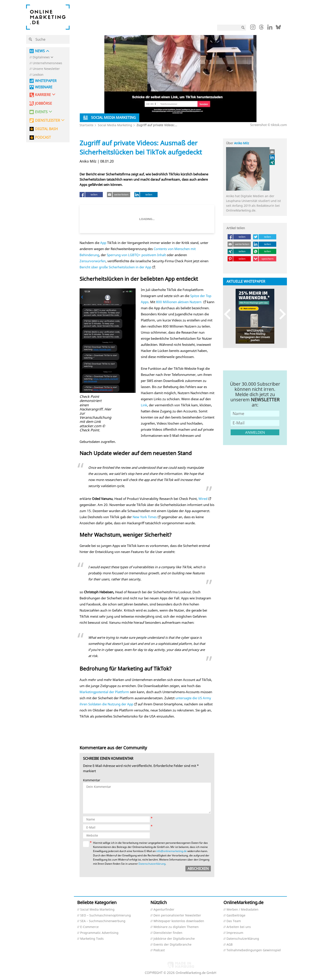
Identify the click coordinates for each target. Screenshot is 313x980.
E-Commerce (89, 927)
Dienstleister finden (168, 933)
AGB (230, 945)
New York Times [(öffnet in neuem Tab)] (145, 517)
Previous (229, 314)
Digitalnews (41, 57)
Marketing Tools (92, 939)
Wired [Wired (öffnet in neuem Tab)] (203, 499)
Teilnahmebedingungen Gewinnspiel (254, 950)
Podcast (159, 950)
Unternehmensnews (47, 63)
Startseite (87, 125)
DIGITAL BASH (46, 129)
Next (281, 314)
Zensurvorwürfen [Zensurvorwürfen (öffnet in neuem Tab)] (93, 261)
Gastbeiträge (236, 915)
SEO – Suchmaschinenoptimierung (106, 915)
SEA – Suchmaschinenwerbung (103, 921)
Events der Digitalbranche (172, 945)
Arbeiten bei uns (239, 927)
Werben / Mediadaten (242, 910)
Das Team (234, 921)
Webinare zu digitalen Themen (176, 927)
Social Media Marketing (115, 125)
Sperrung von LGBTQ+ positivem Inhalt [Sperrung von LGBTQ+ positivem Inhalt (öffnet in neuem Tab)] (136, 255)
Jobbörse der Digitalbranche (174, 939)
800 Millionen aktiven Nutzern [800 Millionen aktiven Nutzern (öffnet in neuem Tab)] (179, 302)
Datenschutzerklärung (152, 864)
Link (144, 405)
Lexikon (38, 75)
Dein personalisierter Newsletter (177, 915)
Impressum (235, 933)
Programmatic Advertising (99, 933)
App (103, 243)
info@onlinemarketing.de (171, 851)
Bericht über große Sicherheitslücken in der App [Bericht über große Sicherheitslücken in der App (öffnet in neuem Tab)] (115, 267)
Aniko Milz (242, 143)
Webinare (44, 87)
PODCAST (43, 137)
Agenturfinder (164, 910)
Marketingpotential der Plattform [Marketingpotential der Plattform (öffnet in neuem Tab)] (104, 692)
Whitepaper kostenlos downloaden (179, 921)
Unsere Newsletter (46, 69)
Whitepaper (46, 81)
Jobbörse (43, 103)
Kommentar (92, 780)
